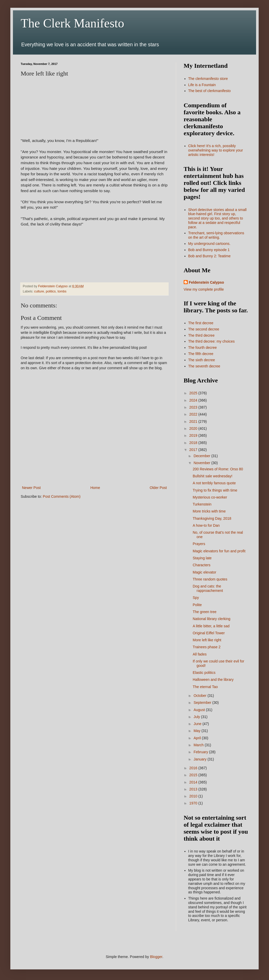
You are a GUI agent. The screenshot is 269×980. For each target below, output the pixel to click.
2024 (194, 400)
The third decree (201, 335)
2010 (194, 796)
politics (51, 291)
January (200, 759)
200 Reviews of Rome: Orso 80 (218, 469)
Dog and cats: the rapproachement (208, 588)
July (197, 717)
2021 (194, 421)
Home (95, 488)
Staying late (202, 558)
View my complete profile (204, 289)
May (197, 731)
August (200, 710)
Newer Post (31, 488)
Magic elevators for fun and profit (219, 551)
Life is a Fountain (202, 85)
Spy (196, 598)
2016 (194, 768)
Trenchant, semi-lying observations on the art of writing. (216, 235)
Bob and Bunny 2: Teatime (210, 256)
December (202, 456)
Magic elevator (204, 572)
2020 (194, 428)
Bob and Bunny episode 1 (209, 250)
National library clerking (212, 619)
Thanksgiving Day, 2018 (212, 518)
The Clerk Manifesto (72, 23)
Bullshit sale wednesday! (212, 476)
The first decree (201, 323)
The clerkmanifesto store (208, 79)
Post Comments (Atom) (62, 496)
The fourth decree (203, 348)
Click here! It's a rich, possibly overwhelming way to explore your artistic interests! (216, 150)
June (198, 724)
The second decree (204, 329)
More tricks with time (209, 511)
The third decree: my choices (212, 341)
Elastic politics (204, 673)
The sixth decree (202, 360)
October (200, 696)
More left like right (207, 640)
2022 (194, 414)
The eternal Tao (205, 687)
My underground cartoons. (209, 244)
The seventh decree (204, 366)
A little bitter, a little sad (211, 626)
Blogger (156, 957)
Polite (197, 605)
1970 (194, 803)
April (198, 738)
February (201, 752)
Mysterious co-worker (210, 497)
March (199, 745)
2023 (194, 407)
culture (39, 291)
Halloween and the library (213, 680)
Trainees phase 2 (207, 647)
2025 (194, 393)
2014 (194, 782)
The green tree (205, 612)
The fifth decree (201, 354)
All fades (200, 654)
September (203, 703)
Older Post (158, 488)
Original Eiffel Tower (209, 633)
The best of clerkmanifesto (210, 91)
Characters (201, 565)
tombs (62, 291)
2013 (194, 789)
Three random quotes (210, 579)
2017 (194, 450)
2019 (194, 435)
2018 (194, 443)
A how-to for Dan (206, 525)
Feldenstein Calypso (206, 282)
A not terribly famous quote (214, 483)
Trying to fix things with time (215, 490)
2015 (194, 775)
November (202, 463)
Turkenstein (202, 504)
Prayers (199, 544)
